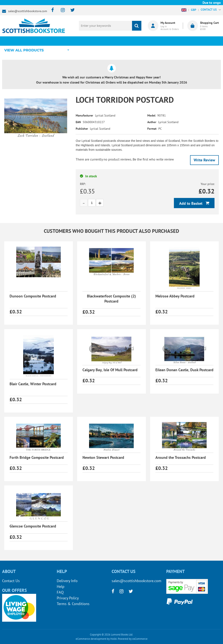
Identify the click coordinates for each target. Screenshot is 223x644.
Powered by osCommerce (133, 639)
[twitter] (70, 10)
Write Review (204, 160)
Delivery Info (67, 581)
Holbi (114, 639)
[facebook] (51, 10)
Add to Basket (191, 203)
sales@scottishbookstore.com (28, 11)
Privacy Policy (68, 598)
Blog (138, 41)
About (171, 41)
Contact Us (11, 581)
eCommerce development (91, 639)
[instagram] (61, 10)
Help (61, 586)
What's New (105, 41)
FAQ (60, 592)
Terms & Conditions (73, 604)
